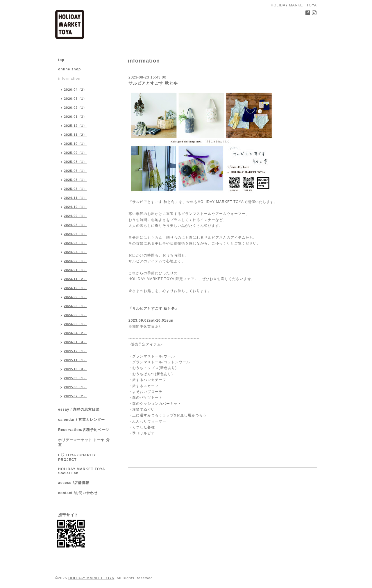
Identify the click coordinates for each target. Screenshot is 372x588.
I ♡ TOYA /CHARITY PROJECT (77, 457)
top (61, 60)
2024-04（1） (75, 252)
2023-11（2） (75, 279)
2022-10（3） (75, 369)
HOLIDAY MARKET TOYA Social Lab (82, 471)
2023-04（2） (75, 333)
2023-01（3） (75, 342)
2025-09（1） (75, 153)
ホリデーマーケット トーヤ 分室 (84, 442)
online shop (69, 69)
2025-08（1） (75, 162)
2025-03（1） (75, 189)
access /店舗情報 (74, 483)
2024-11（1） (75, 198)
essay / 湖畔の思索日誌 (79, 409)
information (69, 79)
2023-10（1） (75, 288)
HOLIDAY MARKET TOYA (91, 578)
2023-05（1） (75, 324)
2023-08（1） (75, 306)
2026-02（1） (75, 108)
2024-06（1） (75, 234)
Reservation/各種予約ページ (84, 430)
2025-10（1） (75, 144)
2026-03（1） (75, 99)
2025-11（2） (75, 135)
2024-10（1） (75, 207)
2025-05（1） (75, 180)
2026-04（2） (75, 90)
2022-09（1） (75, 378)
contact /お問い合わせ (78, 493)
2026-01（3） (75, 117)
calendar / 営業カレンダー (82, 420)
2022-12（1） (75, 351)
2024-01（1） (75, 270)
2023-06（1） (75, 315)
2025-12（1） (75, 126)
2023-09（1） (75, 297)
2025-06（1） (75, 171)
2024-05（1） (75, 243)
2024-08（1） (75, 225)
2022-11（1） (75, 360)
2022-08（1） (75, 387)
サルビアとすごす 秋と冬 (153, 83)
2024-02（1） (75, 261)
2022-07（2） (75, 396)
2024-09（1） (75, 216)
